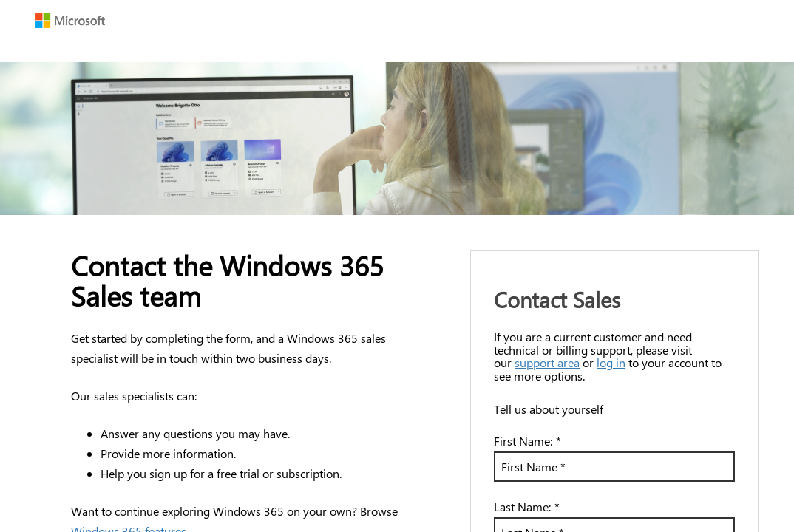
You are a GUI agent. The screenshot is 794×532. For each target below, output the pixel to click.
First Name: (527, 441)
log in (611, 362)
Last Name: (527, 507)
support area (547, 362)
